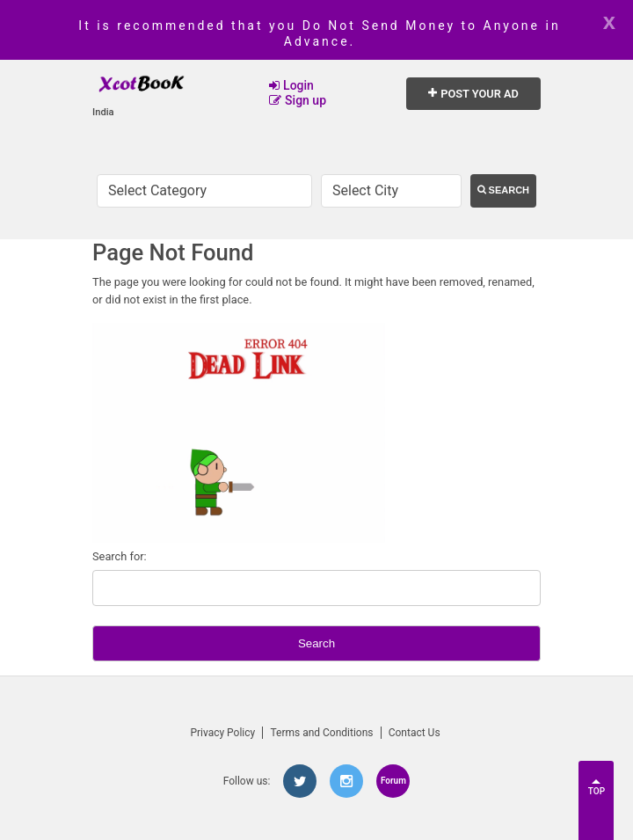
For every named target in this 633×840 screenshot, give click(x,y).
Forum (393, 781)
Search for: (120, 556)
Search (504, 190)
